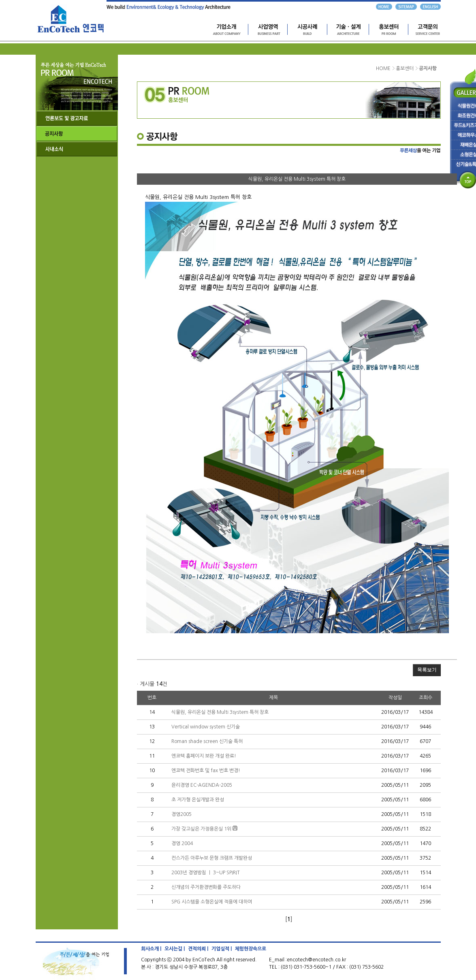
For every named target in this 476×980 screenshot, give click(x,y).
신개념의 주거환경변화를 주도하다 (206, 887)
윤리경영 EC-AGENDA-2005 (202, 785)
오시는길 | (175, 949)
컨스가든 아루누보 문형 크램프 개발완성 (212, 858)
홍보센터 (405, 68)
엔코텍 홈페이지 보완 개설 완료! (204, 756)
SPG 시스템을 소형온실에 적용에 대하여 (212, 902)
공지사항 (77, 134)
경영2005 (181, 814)
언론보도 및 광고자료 (77, 118)
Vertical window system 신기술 (206, 727)
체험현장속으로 (251, 949)
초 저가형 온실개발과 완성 (198, 800)
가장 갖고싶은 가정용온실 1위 (201, 829)
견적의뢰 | (198, 949)
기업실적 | (222, 949)
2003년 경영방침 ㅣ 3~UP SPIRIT (206, 873)
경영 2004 (182, 843)
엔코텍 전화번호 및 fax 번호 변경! (206, 771)
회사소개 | (151, 949)
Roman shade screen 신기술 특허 (207, 741)
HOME (383, 68)
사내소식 (77, 149)
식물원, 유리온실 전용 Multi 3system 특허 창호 (220, 712)
